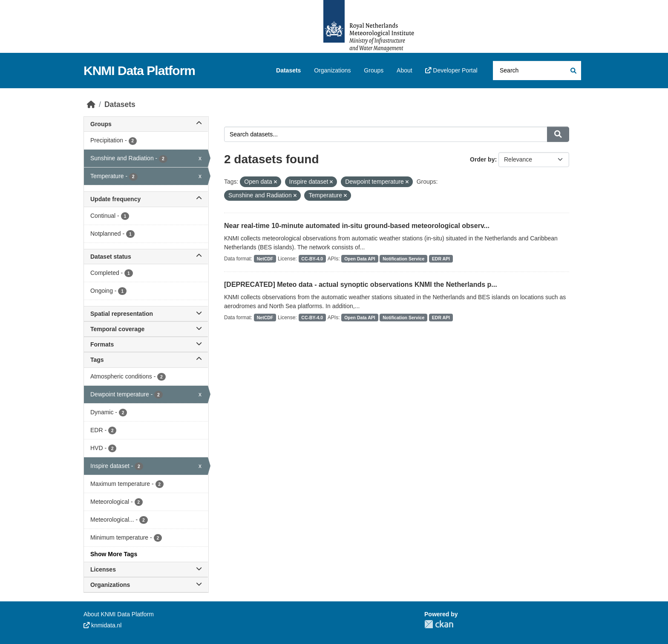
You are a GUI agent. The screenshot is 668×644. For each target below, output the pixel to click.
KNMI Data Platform (139, 71)
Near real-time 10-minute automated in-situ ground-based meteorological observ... (357, 226)
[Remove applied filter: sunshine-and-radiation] (295, 196)
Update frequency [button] (146, 199)
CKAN (439, 624)
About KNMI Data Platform (119, 614)
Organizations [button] (146, 585)
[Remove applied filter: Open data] (275, 182)
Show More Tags (114, 554)
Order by (482, 159)
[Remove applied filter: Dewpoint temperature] (407, 182)
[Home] (91, 104)
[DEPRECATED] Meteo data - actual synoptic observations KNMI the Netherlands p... (361, 284)
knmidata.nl (102, 625)
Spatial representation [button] (146, 314)
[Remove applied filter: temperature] (345, 196)
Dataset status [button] (146, 257)
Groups (374, 70)
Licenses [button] (146, 569)
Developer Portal (451, 70)
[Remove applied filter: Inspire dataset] (331, 182)
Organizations (332, 70)
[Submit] (573, 71)
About (405, 70)
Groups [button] (146, 124)
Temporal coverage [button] (146, 329)
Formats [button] (146, 344)
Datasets (288, 70)
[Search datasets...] (537, 71)
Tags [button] (146, 360)
